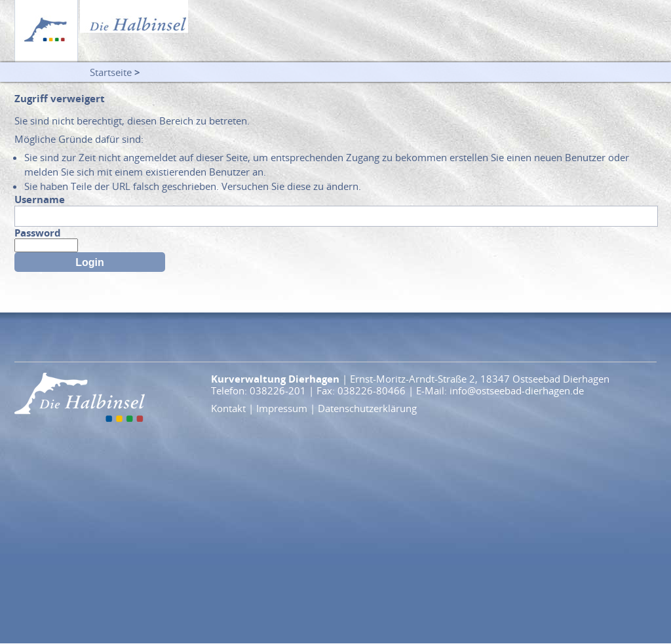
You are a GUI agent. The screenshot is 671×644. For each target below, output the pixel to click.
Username (40, 199)
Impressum (282, 408)
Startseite (111, 72)
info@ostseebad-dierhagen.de (517, 390)
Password (38, 233)
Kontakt (228, 408)
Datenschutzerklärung (367, 408)
